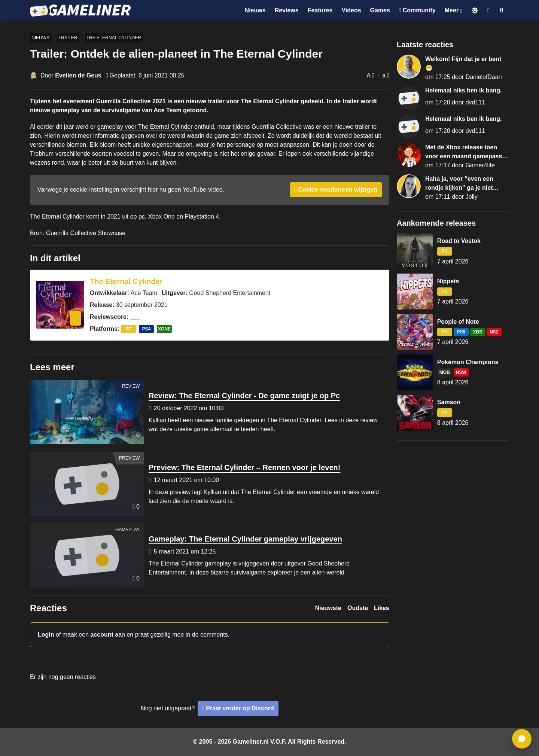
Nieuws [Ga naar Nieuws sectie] (255, 10)
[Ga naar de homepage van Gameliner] (80, 10)
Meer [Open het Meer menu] (452, 10)
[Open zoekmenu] (502, 10)
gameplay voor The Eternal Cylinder (145, 127)
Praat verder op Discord (240, 708)
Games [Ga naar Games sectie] (380, 10)
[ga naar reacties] (522, 739)
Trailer (68, 38)
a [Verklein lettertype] (384, 75)
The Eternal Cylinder (114, 38)
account (102, 635)
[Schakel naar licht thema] (475, 10)
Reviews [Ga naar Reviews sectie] (287, 10)
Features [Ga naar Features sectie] (320, 10)
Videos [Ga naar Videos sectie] (351, 10)
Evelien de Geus (78, 75)
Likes (382, 608)
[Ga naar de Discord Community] (417, 10)
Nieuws (40, 38)
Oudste (358, 608)
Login (46, 635)
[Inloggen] (488, 10)
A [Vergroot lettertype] (369, 75)
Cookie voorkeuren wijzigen (338, 190)
